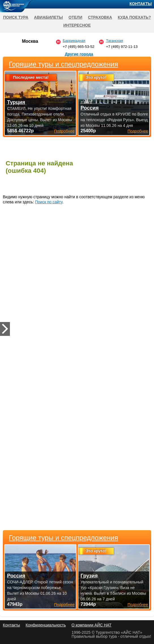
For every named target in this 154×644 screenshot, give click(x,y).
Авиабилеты (48, 17)
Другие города (79, 54)
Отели (75, 17)
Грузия (89, 576)
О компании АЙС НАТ (92, 625)
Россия (16, 576)
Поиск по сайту (49, 202)
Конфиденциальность (46, 625)
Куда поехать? (134, 17)
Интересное (77, 25)
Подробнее (64, 605)
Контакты (141, 4)
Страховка (100, 17)
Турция (16, 102)
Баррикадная (74, 41)
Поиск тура (16, 17)
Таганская (114, 41)
